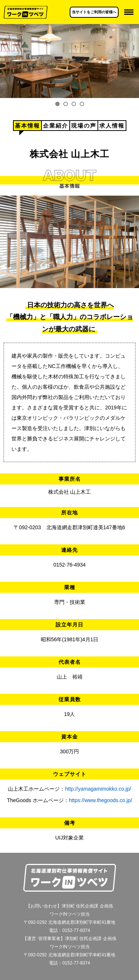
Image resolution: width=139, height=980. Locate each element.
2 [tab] (66, 104)
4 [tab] (82, 104)
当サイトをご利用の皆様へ (94, 12)
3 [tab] (74, 104)
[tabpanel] (69, 61)
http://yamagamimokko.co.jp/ (98, 789)
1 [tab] (57, 104)
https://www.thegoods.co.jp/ (100, 800)
